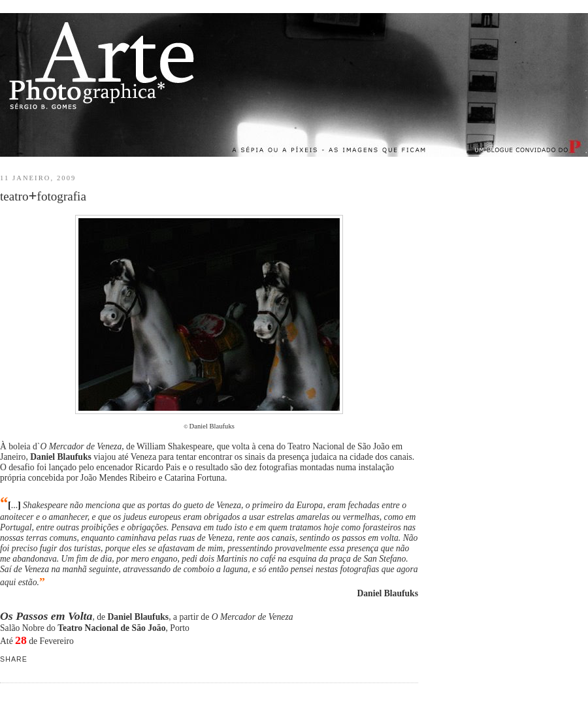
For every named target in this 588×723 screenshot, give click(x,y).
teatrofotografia (43, 196)
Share (14, 659)
